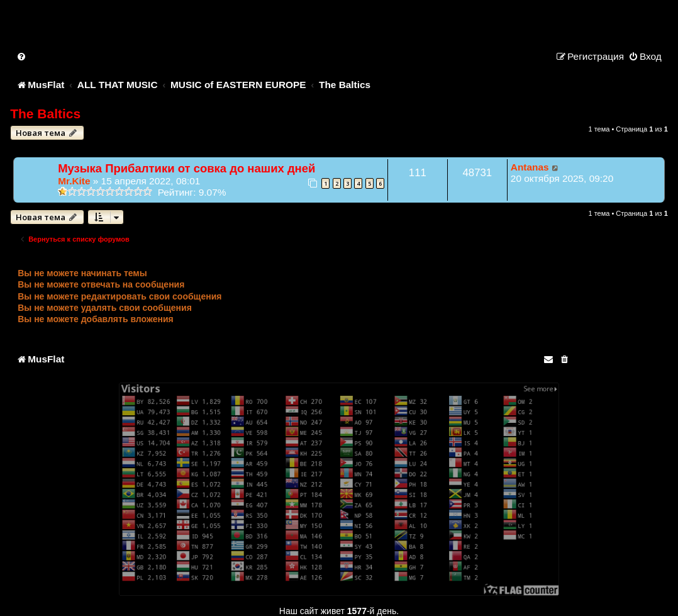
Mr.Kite (74, 181)
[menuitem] (22, 56)
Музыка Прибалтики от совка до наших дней (186, 168)
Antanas (530, 167)
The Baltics (45, 114)
